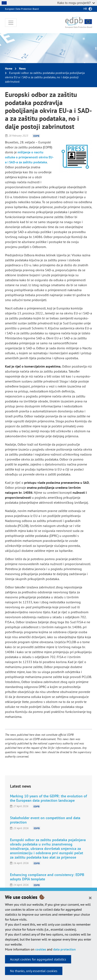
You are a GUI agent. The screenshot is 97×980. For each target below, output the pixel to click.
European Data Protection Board (22, 9)
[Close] (90, 898)
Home (9, 68)
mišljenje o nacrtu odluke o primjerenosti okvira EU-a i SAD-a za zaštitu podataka (29, 157)
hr (85, 9)
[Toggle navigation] (11, 23)
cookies (41, 949)
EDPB (36, 136)
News (22, 68)
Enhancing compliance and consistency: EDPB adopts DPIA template (47, 877)
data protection (64, 949)
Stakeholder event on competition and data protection (45, 820)
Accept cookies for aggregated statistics (38, 959)
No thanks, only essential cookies (34, 971)
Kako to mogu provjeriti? (76, 3)
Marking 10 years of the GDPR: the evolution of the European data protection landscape (48, 798)
